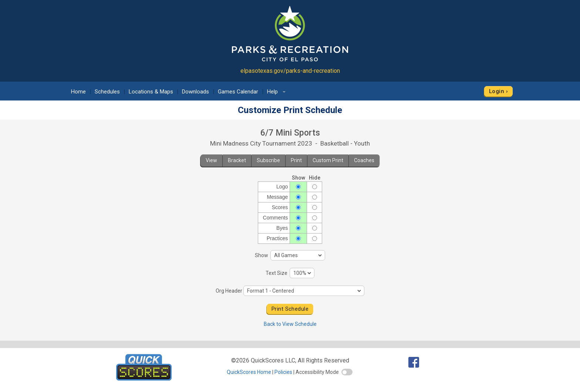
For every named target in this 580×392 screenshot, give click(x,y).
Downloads (195, 92)
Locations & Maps (151, 92)
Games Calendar (238, 92)
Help (277, 92)
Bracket (237, 160)
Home (78, 92)
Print (296, 160)
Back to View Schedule (290, 324)
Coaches (364, 160)
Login (497, 91)
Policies (283, 372)
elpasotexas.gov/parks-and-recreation (290, 71)
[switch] (347, 372)
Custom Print (328, 160)
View (211, 160)
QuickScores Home (249, 372)
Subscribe (268, 160)
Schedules (107, 92)
